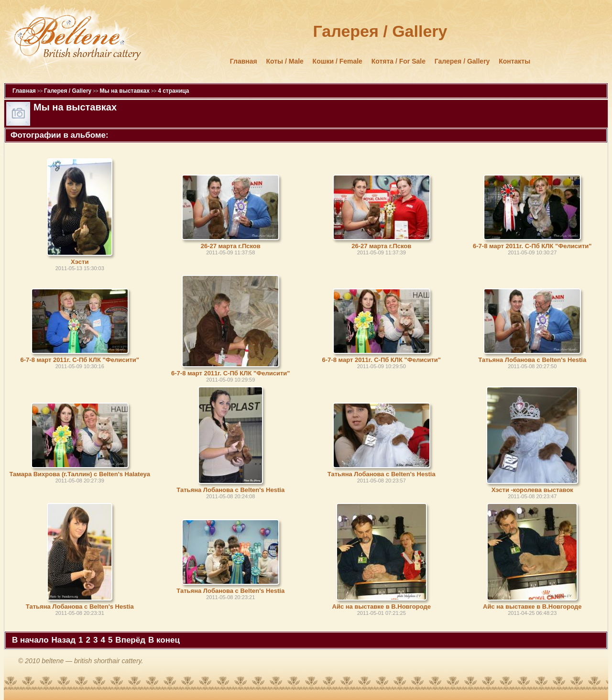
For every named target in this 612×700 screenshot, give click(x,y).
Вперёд (130, 640)
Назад (64, 640)
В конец (164, 640)
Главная (244, 61)
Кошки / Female (338, 61)
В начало (30, 640)
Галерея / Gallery (462, 61)
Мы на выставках (124, 91)
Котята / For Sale (399, 61)
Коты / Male (285, 61)
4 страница (173, 91)
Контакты (514, 61)
